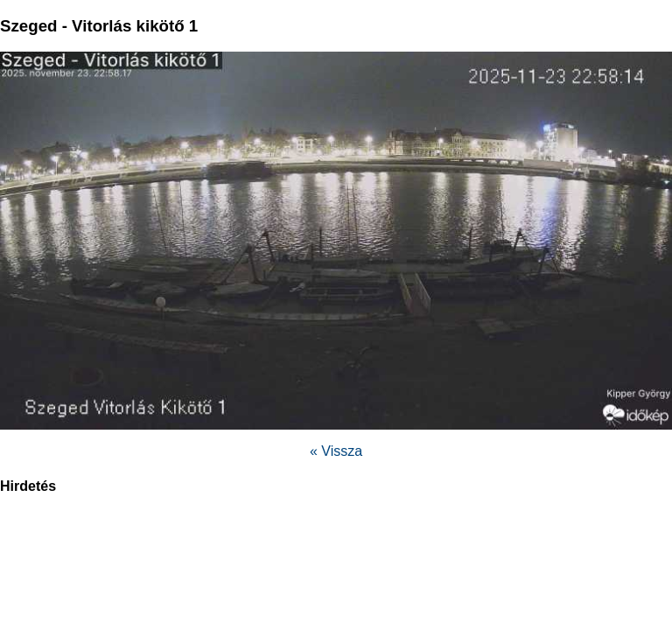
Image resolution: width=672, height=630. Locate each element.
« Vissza (336, 451)
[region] (336, 552)
